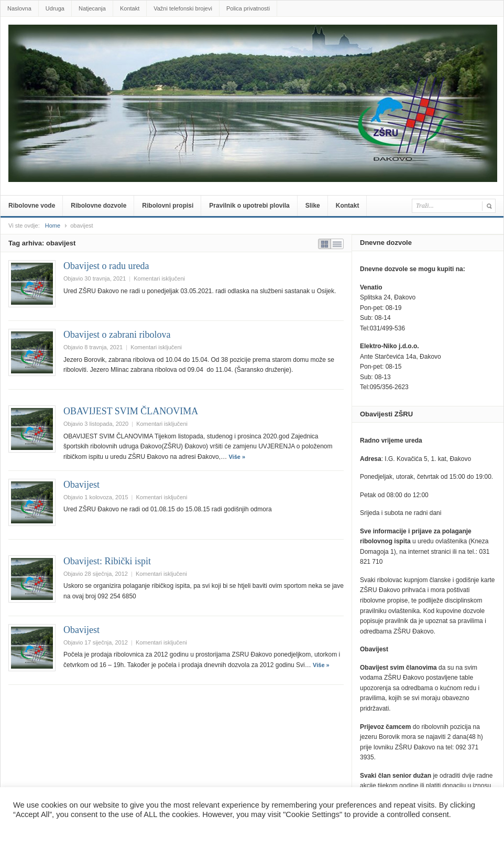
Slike (313, 206)
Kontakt (130, 8)
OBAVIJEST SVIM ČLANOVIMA (131, 411)
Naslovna (19, 8)
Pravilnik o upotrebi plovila (249, 206)
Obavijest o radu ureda (106, 266)
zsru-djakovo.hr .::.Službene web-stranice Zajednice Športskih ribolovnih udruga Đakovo (254, 40)
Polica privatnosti (248, 8)
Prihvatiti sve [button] (84, 835)
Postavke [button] (33, 835)
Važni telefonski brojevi (183, 8)
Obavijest (81, 485)
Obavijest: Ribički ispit (107, 561)
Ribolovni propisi (168, 206)
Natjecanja (92, 8)
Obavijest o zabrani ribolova (117, 335)
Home (53, 226)
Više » (237, 457)
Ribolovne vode (32, 206)
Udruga (55, 8)
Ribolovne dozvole (98, 206)
